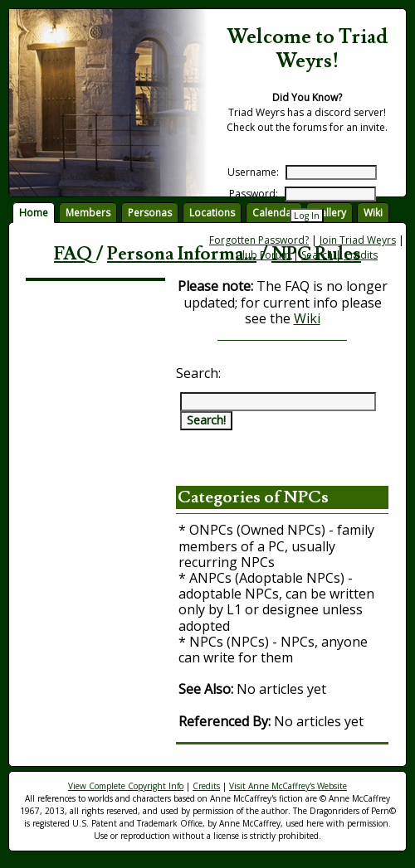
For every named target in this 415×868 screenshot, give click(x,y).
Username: (253, 172)
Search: (198, 373)
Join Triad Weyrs (358, 240)
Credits (361, 255)
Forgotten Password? (259, 240)
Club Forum (263, 255)
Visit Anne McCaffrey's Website (288, 786)
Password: (254, 194)
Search (317, 255)
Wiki (307, 318)
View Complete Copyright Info (126, 786)
